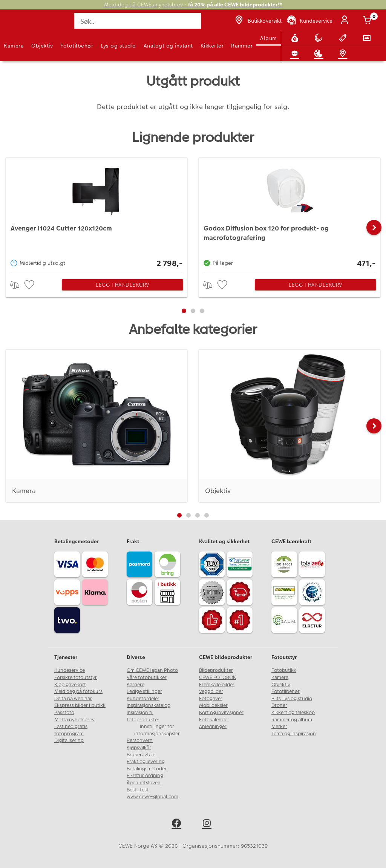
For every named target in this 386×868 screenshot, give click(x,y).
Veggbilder (211, 691)
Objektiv (42, 46)
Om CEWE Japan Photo (152, 670)
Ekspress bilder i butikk (80, 705)
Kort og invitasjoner (221, 713)
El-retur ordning (145, 776)
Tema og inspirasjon (294, 734)
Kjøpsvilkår (139, 748)
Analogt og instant (168, 46)
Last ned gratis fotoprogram (71, 730)
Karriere (136, 685)
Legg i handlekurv (123, 285)
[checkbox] (30, 285)
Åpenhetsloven (144, 783)
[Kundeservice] (309, 21)
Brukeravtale (141, 755)
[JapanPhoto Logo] (21, 25)
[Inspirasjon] (320, 54)
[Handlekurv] (369, 21)
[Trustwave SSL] (241, 565)
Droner (279, 705)
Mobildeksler (213, 705)
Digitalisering (69, 740)
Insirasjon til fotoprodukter (143, 716)
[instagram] (208, 824)
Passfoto (64, 713)
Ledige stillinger (144, 691)
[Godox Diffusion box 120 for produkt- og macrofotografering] (289, 214)
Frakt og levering (146, 762)
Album (269, 38)
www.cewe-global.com (152, 797)
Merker (279, 727)
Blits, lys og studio (292, 699)
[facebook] (178, 824)
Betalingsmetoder (147, 769)
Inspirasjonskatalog (149, 705)
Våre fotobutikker (147, 678)
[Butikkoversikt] (257, 21)
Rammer (242, 46)
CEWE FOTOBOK (218, 678)
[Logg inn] (346, 21)
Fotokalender (214, 720)
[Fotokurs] (296, 54)
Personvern (140, 740)
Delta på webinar (73, 699)
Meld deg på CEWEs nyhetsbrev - (193, 5)
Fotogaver (211, 699)
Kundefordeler (143, 699)
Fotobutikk (284, 670)
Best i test (138, 790)
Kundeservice (70, 670)
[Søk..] (137, 21)
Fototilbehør (77, 46)
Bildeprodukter (216, 670)
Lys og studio (118, 46)
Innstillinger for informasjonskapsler (157, 730)
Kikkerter (212, 46)
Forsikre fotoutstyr (76, 678)
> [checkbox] (17, 285)
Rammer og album (292, 720)
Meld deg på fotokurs (78, 691)
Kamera (14, 46)
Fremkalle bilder (217, 685)
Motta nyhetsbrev (74, 720)
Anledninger (213, 727)
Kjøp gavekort (70, 685)
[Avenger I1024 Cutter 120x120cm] (96, 214)
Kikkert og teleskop (293, 713)
